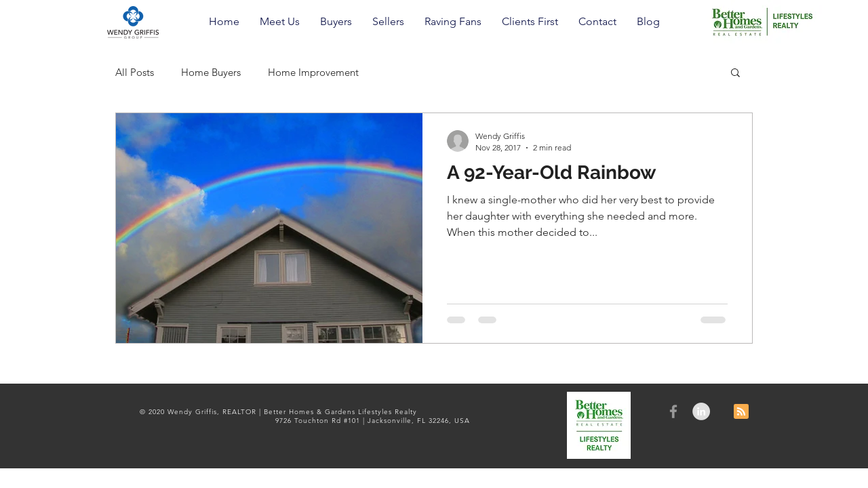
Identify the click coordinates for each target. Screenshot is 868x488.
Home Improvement (313, 72)
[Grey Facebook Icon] (673, 411)
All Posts (135, 72)
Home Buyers (211, 72)
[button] (280, 22)
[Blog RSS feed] (741, 412)
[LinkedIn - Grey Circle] (701, 411)
